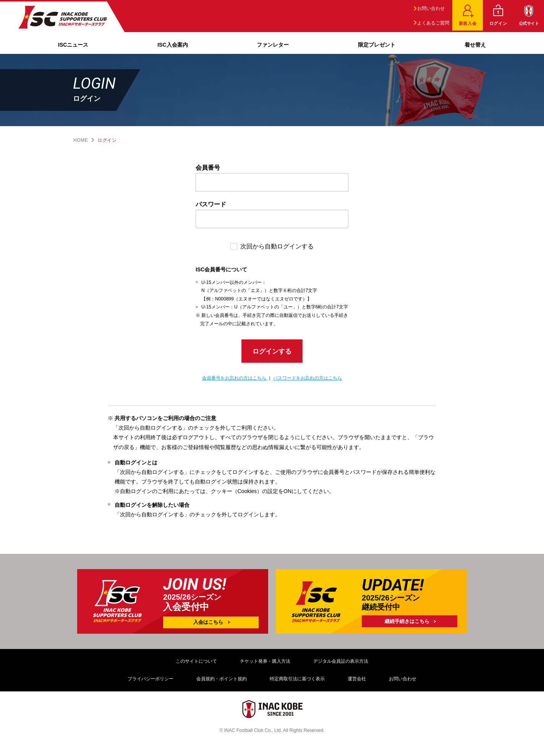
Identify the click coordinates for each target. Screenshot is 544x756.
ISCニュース (73, 45)
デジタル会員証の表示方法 (341, 663)
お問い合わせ (429, 8)
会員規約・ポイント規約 (222, 681)
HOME (81, 140)
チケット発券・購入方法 (265, 663)
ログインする (272, 352)
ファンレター (273, 45)
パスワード (211, 204)
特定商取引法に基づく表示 (297, 681)
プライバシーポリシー (151, 681)
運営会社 (357, 681)
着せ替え (475, 45)
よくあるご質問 (432, 23)
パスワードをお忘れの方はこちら (308, 380)
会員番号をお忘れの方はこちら (235, 380)
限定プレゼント (377, 45)
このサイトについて (196, 663)
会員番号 (208, 168)
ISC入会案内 (172, 45)
